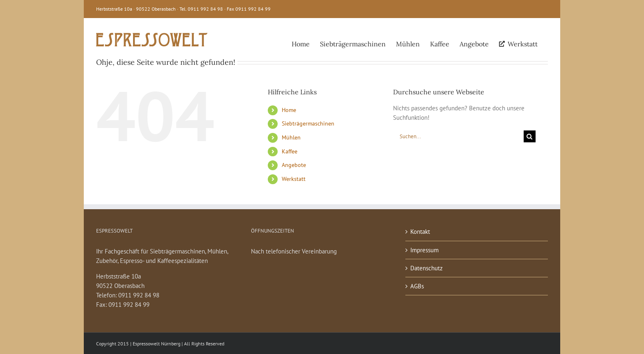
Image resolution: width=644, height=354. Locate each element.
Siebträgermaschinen (308, 123)
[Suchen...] (458, 136)
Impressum (424, 250)
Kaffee (290, 151)
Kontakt (420, 232)
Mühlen (291, 137)
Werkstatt (294, 179)
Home (289, 110)
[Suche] (530, 136)
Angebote (294, 165)
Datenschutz (427, 268)
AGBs (417, 286)
